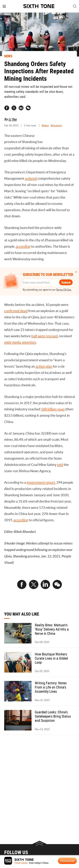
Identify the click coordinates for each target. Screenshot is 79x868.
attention (29, 342)
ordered (31, 178)
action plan (44, 366)
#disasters (56, 126)
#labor (45, 126)
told (60, 465)
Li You (13, 119)
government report (41, 482)
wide (8, 342)
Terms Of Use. (64, 290)
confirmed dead (16, 311)
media (17, 342)
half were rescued (45, 336)
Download (67, 861)
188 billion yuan (53, 409)
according (23, 246)
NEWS (8, 56)
